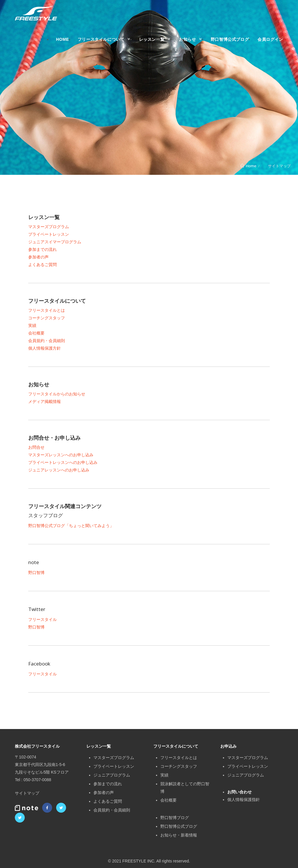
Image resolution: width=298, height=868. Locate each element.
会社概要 (36, 333)
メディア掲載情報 (45, 402)
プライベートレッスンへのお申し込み (63, 462)
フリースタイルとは (47, 310)
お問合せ (36, 447)
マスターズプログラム (49, 227)
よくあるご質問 (42, 265)
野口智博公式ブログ (179, 826)
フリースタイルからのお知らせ (57, 394)
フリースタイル (42, 619)
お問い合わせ (240, 792)
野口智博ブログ (175, 818)
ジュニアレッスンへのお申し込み (59, 470)
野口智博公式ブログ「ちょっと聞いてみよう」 (71, 526)
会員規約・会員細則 (47, 341)
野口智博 (36, 573)
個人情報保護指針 (244, 800)
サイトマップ (27, 793)
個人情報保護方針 (45, 348)
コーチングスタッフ (47, 318)
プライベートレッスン (49, 234)
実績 (32, 325)
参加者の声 (38, 257)
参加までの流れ (42, 249)
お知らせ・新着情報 (179, 835)
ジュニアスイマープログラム (55, 242)
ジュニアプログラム (112, 775)
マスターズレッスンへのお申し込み (61, 455)
